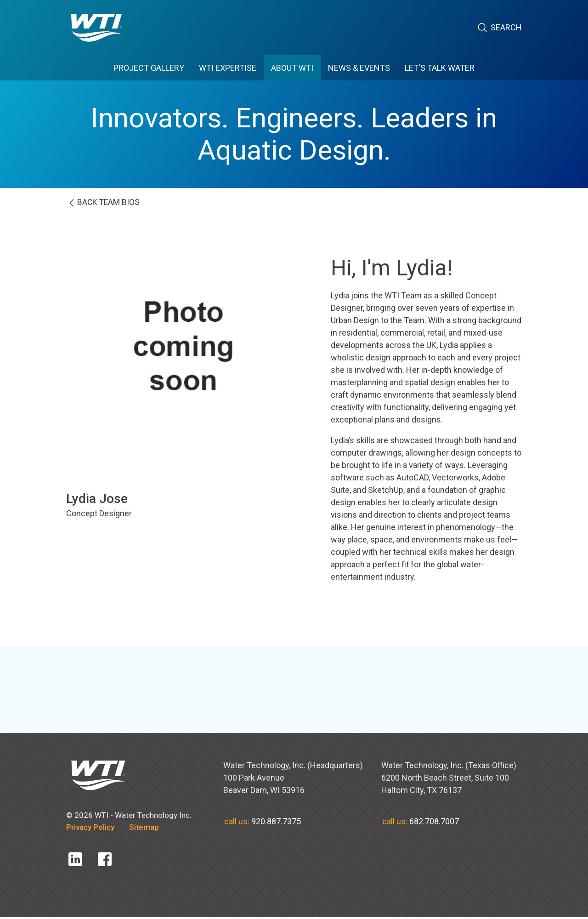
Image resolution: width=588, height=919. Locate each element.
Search (499, 28)
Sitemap (144, 829)
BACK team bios (115, 204)
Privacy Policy (90, 829)
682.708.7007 (434, 823)
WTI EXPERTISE (228, 68)
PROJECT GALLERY (149, 68)
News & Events (359, 68)
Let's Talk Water (440, 68)
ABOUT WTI (292, 68)
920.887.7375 (276, 823)
